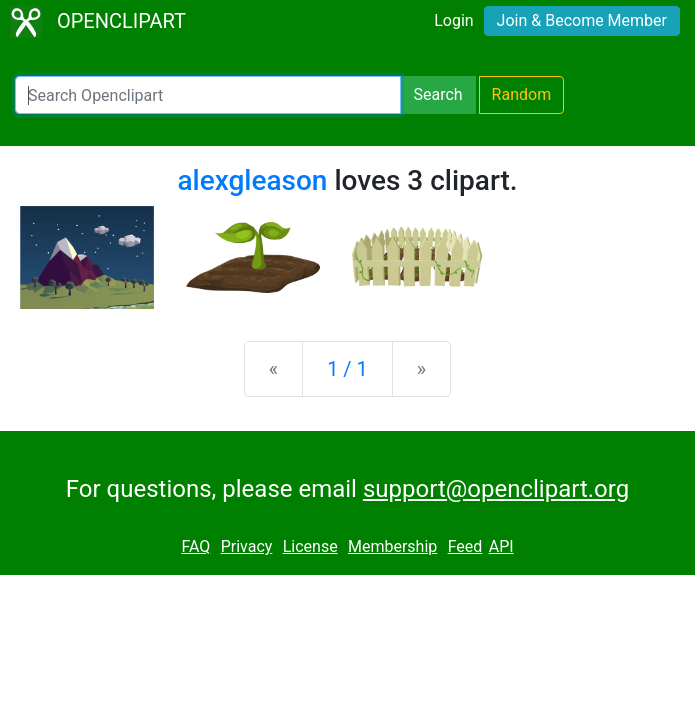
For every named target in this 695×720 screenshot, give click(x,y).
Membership (392, 546)
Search (437, 94)
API (501, 546)
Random (522, 94)
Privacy (247, 546)
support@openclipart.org (496, 489)
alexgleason (252, 180)
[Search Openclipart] (208, 95)
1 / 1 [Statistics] (347, 369)
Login (453, 20)
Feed (465, 546)
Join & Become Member (582, 20)
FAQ (195, 546)
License (310, 546)
